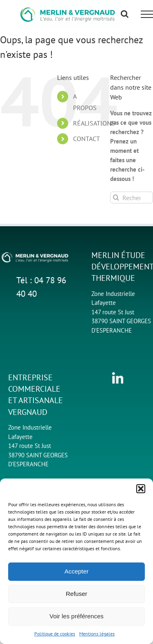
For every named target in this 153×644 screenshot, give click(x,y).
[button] (141, 489)
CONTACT (86, 139)
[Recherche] (116, 197)
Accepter (76, 571)
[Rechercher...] (132, 197)
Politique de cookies (55, 634)
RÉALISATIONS (94, 123)
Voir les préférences (76, 616)
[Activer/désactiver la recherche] (125, 14)
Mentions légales (97, 634)
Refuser (76, 594)
